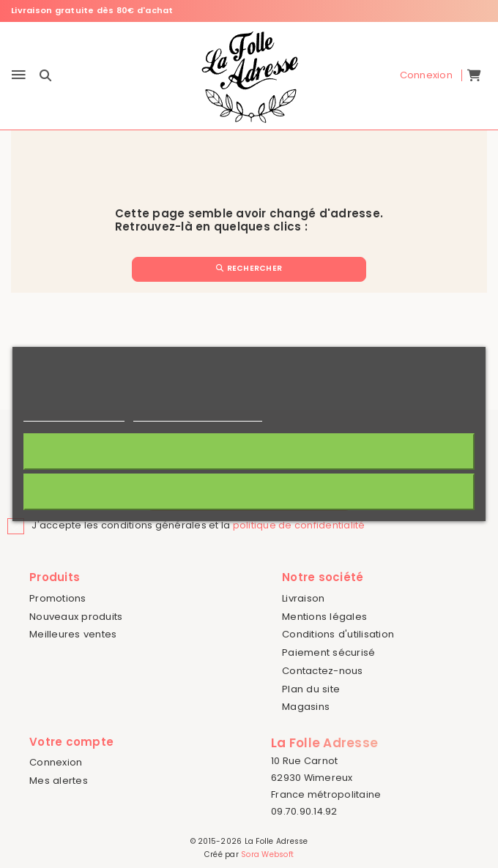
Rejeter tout (249, 491)
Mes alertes (59, 781)
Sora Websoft (267, 854)
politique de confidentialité (299, 525)
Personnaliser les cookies (198, 415)
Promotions (58, 598)
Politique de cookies (74, 415)
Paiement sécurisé (328, 652)
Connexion (56, 762)
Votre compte (71, 742)
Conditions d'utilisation (338, 634)
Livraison (303, 598)
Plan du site (311, 689)
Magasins (306, 707)
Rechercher (249, 268)
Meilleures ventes (73, 634)
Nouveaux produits (76, 617)
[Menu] (19, 76)
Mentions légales (324, 617)
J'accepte (249, 451)
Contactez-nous (323, 671)
